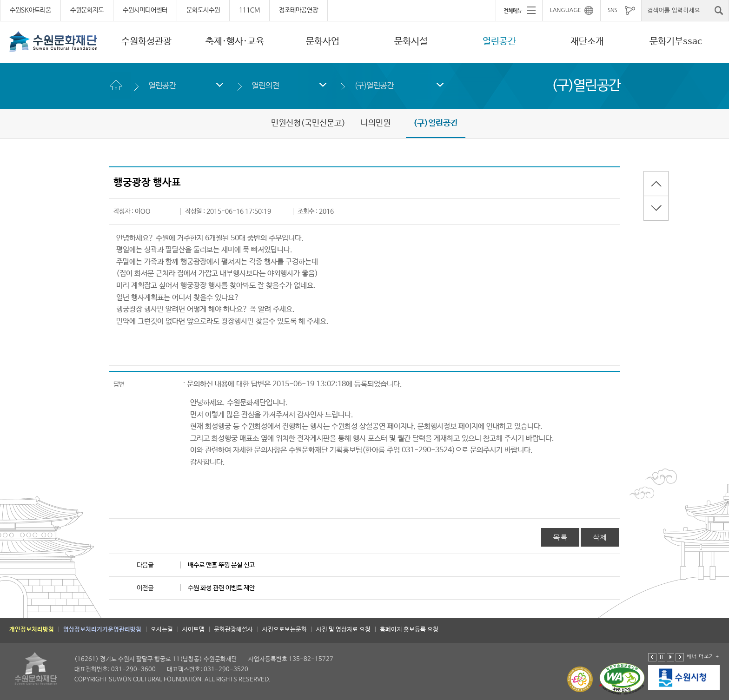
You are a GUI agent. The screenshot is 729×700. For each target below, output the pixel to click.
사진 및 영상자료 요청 (343, 630)
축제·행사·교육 (235, 42)
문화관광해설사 (233, 630)
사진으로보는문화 (285, 630)
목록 (560, 537)
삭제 (600, 537)
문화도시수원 (203, 10)
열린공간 (499, 42)
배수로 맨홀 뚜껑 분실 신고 (221, 565)
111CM (249, 10)
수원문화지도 (87, 10)
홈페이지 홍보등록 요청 (409, 630)
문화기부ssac (676, 42)
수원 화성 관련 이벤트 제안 (221, 588)
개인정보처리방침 (32, 630)
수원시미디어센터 (145, 10)
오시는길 (162, 630)
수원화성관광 (146, 42)
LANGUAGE (566, 10)
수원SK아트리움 (30, 10)
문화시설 (411, 42)
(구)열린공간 (374, 85)
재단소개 (587, 42)
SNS (612, 10)
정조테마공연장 (298, 10)
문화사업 (323, 42)
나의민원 (376, 123)
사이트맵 (193, 630)
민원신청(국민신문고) (308, 123)
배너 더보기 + (703, 656)
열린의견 (265, 85)
